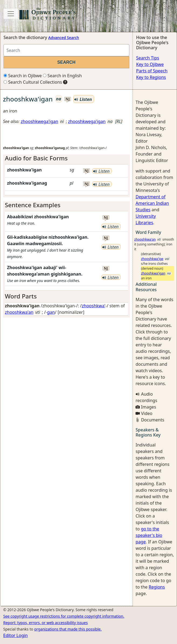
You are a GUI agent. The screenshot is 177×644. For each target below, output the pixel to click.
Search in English (62, 76)
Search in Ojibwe (23, 76)
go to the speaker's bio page (149, 535)
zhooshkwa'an (19, 312)
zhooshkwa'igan (153, 273)
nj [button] (68, 99)
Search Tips (147, 58)
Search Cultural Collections (33, 82)
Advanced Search (64, 38)
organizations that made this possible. (68, 629)
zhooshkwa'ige (152, 259)
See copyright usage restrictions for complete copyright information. (64, 616)
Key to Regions (151, 77)
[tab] (66, 158)
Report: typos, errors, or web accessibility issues (46, 623)
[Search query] (66, 50)
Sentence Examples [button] (33, 205)
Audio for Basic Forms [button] (36, 158)
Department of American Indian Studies (152, 203)
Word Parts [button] (21, 296)
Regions (157, 587)
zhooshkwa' (93, 306)
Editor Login (15, 635)
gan (51, 312)
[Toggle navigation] (11, 14)
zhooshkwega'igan (40, 121)
